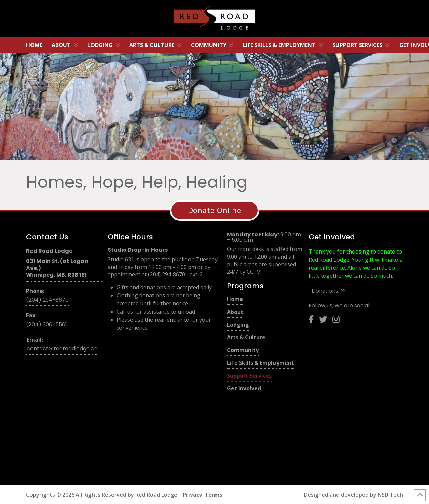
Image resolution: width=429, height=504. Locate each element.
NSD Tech (390, 495)
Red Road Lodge (156, 495)
